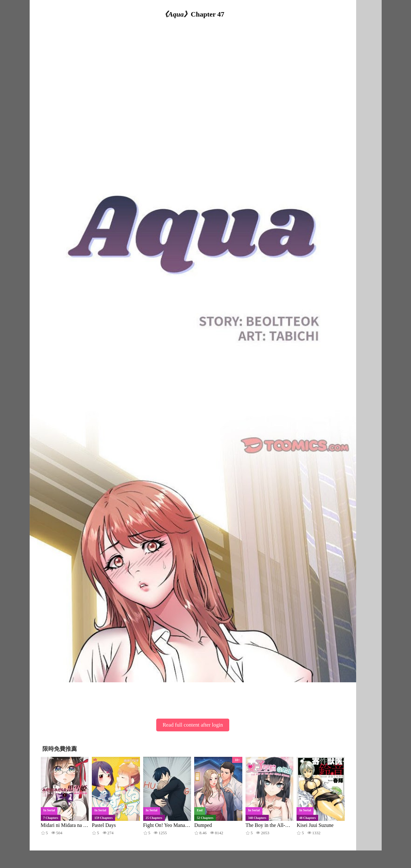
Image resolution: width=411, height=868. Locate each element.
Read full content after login (193, 725)
